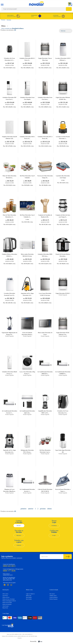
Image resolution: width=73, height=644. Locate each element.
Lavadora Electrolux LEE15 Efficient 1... (63, 59)
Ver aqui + (54, 535)
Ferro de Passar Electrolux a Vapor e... (63, 490)
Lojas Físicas (5, 596)
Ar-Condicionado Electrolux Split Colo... (27, 412)
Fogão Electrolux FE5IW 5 (63, 293)
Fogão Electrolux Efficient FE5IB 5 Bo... (63, 98)
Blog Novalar (5, 608)
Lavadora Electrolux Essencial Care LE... (10, 294)
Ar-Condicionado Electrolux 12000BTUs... (63, 373)
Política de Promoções (7, 604)
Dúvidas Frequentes (53, 599)
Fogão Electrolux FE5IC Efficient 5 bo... (63, 334)
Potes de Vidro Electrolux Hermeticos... (10, 177)
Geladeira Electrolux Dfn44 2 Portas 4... (9, 373)
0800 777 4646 (9, 571)
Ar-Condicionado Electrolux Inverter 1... (10, 412)
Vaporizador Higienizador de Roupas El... (9, 334)
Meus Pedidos (29, 597)
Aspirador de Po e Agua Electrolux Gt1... (9, 451)
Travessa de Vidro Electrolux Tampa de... (45, 177)
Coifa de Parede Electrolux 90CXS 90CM (45, 490)
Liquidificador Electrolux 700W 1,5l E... (45, 412)
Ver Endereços (54, 526)
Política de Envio (6, 597)
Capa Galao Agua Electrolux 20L (63, 451)
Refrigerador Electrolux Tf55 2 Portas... (27, 451)
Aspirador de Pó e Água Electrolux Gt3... (27, 294)
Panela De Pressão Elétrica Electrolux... (63, 255)
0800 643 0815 (9, 566)
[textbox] (36, 9)
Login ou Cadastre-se (30, 594)
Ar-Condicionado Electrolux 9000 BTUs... (45, 373)
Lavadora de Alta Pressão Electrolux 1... (63, 138)
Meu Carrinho (29, 599)
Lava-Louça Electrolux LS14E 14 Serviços (45, 294)
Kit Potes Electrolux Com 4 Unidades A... (27, 216)
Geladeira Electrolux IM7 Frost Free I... (10, 98)
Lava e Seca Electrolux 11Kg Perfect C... (27, 373)
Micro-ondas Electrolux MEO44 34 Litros (27, 255)
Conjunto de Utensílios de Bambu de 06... (45, 216)
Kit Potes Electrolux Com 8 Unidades (27, 177)
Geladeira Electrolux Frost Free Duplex (27, 98)
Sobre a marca (5, 594)
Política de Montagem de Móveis (9, 601)
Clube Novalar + (6, 606)
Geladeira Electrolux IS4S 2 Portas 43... (27, 138)
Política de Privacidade (7, 603)
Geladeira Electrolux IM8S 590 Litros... (45, 255)
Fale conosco (52, 594)
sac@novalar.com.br (8, 575)
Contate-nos (19, 545)
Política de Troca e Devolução (9, 599)
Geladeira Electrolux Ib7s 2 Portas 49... (45, 138)
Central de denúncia (53, 597)
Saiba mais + (19, 526)
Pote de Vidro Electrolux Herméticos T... (10, 216)
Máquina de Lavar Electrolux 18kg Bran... (9, 490)
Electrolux (9, 20)
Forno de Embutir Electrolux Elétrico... (27, 334)
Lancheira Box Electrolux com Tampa (63, 177)
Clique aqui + (19, 535)
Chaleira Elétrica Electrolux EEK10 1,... (10, 255)
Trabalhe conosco (53, 596)
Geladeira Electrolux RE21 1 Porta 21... (27, 59)
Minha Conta (29, 596)
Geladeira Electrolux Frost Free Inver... (45, 98)
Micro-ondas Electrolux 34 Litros (45, 334)
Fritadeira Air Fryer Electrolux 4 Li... (63, 412)
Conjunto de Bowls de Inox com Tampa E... (63, 216)
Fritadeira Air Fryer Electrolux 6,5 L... (10, 59)
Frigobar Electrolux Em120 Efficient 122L (9, 138)
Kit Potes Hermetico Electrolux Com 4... (45, 451)
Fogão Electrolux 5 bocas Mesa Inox (45, 59)
